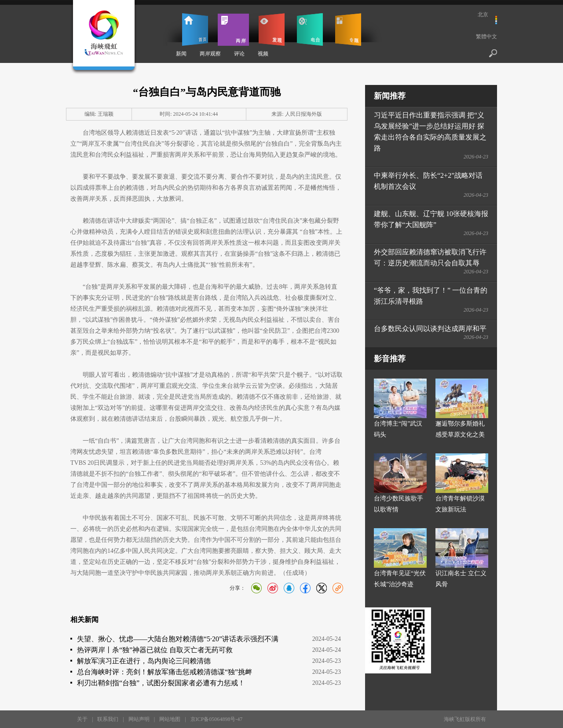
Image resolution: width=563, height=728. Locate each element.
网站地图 (170, 719)
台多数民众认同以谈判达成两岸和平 (430, 329)
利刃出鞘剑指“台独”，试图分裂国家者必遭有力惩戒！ (161, 683)
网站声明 (139, 719)
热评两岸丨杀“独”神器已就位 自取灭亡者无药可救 (155, 650)
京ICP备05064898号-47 (217, 719)
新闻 (181, 54)
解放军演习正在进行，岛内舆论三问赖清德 (144, 661)
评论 (239, 54)
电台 (310, 29)
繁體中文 (486, 37)
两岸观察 (210, 54)
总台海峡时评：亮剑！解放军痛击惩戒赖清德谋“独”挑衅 (165, 672)
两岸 (233, 29)
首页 (195, 29)
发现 (272, 29)
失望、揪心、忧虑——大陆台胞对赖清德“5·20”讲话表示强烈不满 (178, 639)
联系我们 (108, 719)
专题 (348, 29)
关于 (82, 719)
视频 (263, 54)
